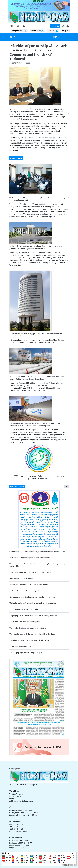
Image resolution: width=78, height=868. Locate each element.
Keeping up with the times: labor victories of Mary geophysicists (34, 616)
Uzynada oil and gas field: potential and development (30, 558)
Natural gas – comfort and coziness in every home (29, 585)
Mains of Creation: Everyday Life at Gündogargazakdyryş (31, 572)
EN (18, 26)
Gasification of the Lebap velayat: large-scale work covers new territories (37, 552)
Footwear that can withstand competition (25, 591)
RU (24, 26)
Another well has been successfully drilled (25, 622)
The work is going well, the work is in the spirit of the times (32, 634)
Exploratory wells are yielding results (24, 609)
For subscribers (17, 486)
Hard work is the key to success (21, 579)
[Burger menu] (63, 37)
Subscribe (55, 26)
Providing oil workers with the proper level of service (30, 640)
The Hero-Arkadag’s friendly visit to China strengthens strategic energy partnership (37, 565)
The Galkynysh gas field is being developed (26, 653)
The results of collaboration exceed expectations (28, 628)
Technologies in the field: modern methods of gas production (33, 603)
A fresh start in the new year (20, 647)
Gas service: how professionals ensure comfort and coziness (32, 597)
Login (65, 26)
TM (12, 26)
